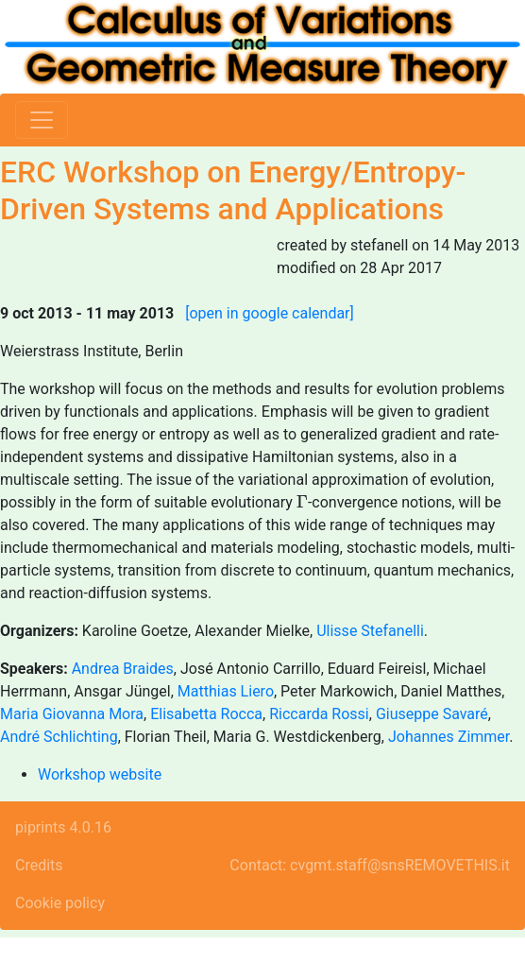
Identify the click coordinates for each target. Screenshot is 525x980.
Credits (39, 865)
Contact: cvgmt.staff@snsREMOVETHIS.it (370, 865)
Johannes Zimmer (449, 737)
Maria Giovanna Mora (72, 714)
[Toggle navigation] (42, 120)
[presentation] (302, 501)
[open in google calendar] (270, 313)
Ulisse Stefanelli (370, 631)
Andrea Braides (123, 669)
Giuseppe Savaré (432, 714)
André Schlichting (59, 737)
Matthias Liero (226, 691)
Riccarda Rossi (319, 714)
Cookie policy (60, 903)
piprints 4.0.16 (63, 827)
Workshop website (100, 774)
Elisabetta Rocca (206, 714)
